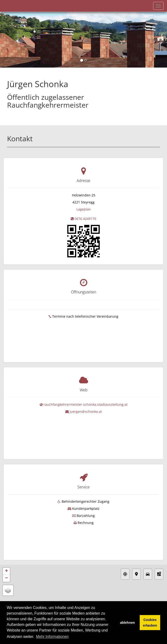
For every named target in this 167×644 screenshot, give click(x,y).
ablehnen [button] (127, 623)
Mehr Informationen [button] (52, 637)
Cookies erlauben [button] (150, 623)
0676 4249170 (85, 219)
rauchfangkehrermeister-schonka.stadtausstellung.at (85, 396)
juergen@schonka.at (86, 403)
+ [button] (6, 547)
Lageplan (84, 209)
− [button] (6, 554)
